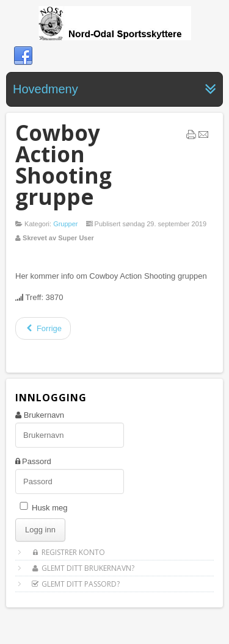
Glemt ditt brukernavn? (82, 568)
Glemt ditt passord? (75, 584)
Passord (37, 461)
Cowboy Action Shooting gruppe (64, 165)
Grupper (65, 224)
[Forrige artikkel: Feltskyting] (43, 328)
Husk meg (50, 508)
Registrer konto (68, 552)
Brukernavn (44, 415)
